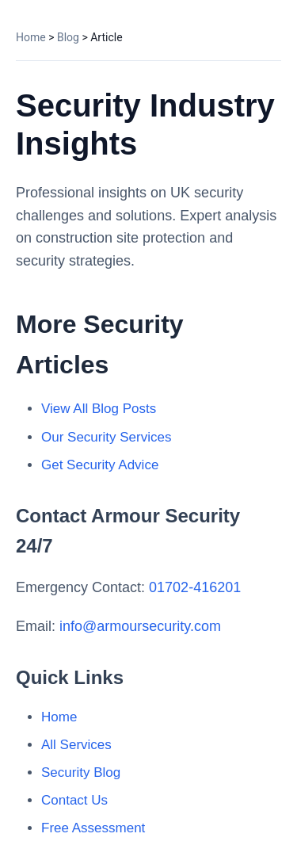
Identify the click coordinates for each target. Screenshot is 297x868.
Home (31, 37)
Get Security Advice (100, 465)
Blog (68, 37)
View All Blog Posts (99, 409)
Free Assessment (93, 828)
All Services (76, 745)
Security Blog (81, 772)
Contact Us (74, 800)
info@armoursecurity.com (140, 626)
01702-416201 (195, 587)
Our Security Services (106, 437)
